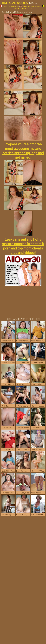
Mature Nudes (19, 3)
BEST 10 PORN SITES (29, 7)
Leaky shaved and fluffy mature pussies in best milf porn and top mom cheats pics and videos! (23, 246)
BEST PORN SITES (10, 6)
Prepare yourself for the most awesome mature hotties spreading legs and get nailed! (23, 151)
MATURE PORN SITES (31, 6)
